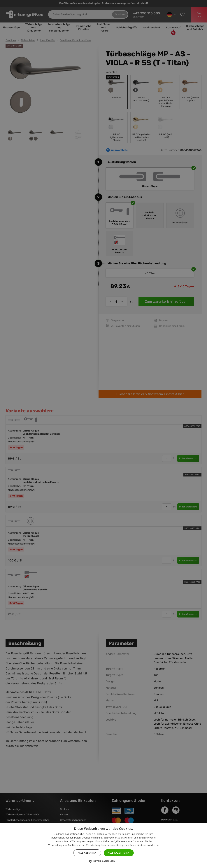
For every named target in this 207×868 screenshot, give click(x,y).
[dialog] (103, 434)
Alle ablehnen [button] (87, 853)
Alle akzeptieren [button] (119, 853)
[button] (103, 861)
